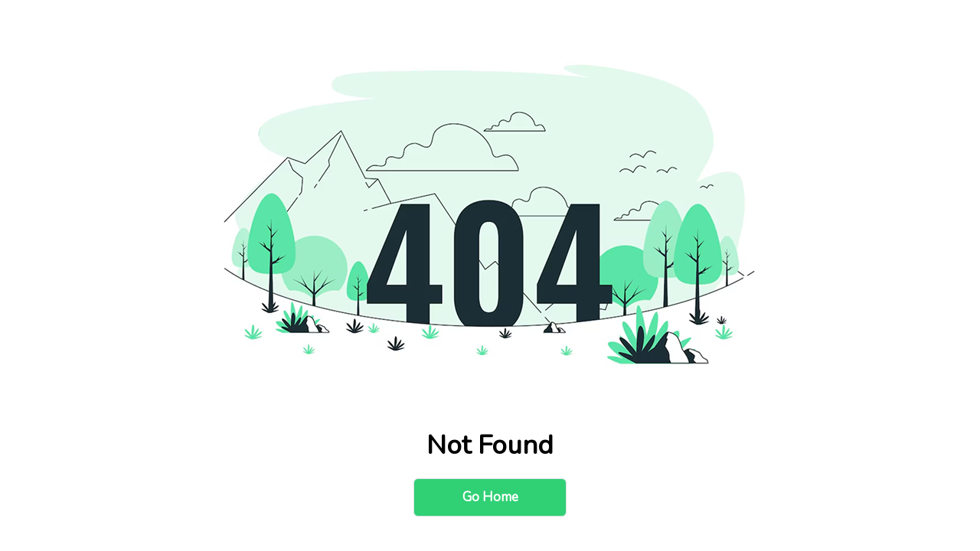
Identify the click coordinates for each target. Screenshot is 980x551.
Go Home (490, 497)
